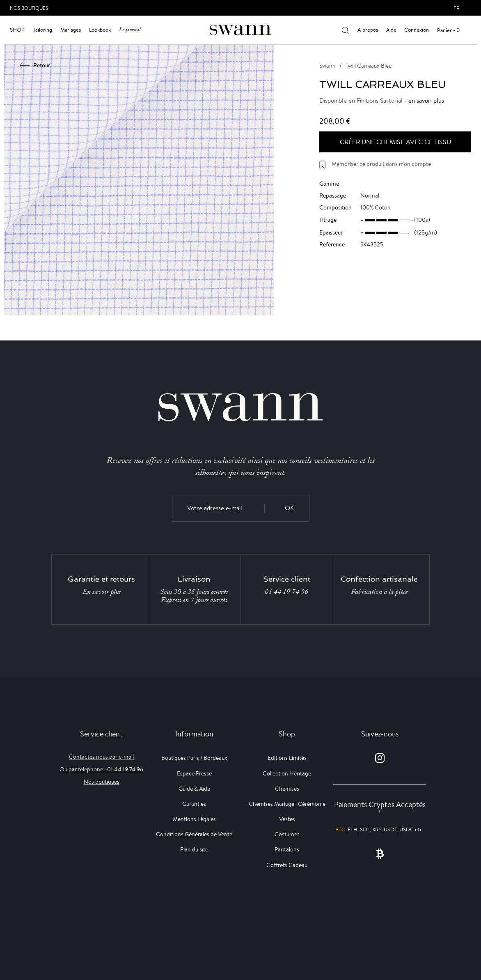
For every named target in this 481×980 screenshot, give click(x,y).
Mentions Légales (194, 819)
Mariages (71, 30)
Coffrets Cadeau (287, 865)
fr (457, 8)
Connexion (417, 30)
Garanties (194, 804)
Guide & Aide (194, 789)
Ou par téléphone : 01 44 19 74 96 (101, 769)
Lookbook (100, 30)
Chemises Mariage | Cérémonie (287, 804)
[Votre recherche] (345, 30)
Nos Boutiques (29, 8)
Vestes (287, 819)
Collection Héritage (287, 773)
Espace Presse (194, 773)
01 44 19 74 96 (286, 592)
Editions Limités (287, 758)
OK (290, 508)
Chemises (287, 789)
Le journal (130, 30)
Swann (328, 66)
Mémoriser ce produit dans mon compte (381, 164)
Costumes (287, 834)
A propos (368, 30)
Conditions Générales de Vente (194, 834)
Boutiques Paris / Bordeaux (194, 758)
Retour (35, 65)
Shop (17, 30)
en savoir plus (426, 100)
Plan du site (194, 849)
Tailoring (42, 30)
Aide (391, 30)
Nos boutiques (102, 782)
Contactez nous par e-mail (101, 757)
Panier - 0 (448, 30)
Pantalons (287, 849)
